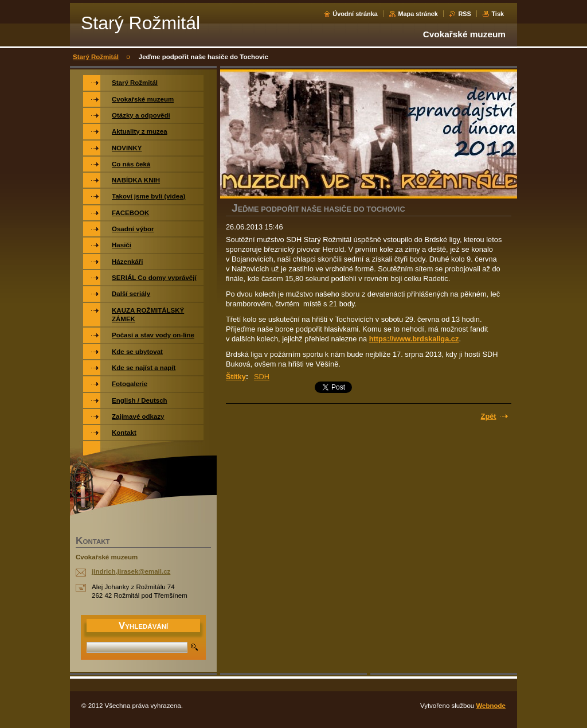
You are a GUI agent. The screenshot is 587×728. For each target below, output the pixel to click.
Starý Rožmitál (96, 57)
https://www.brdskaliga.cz (414, 339)
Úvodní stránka (355, 14)
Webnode (491, 706)
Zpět (489, 416)
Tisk (498, 14)
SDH (262, 377)
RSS (464, 14)
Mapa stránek (418, 14)
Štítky (236, 377)
